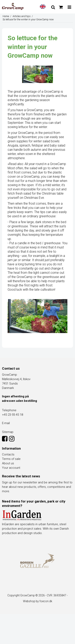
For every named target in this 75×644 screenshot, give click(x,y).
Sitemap (8, 432)
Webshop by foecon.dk (38, 601)
